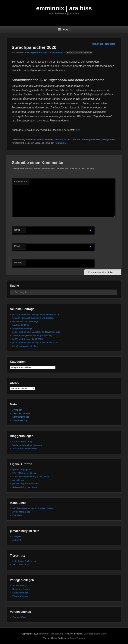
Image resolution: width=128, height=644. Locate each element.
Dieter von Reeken (21, 589)
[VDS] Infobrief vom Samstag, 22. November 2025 (36, 332)
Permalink (60, 143)
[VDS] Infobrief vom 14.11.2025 (27, 339)
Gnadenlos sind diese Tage (25, 321)
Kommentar (20, 182)
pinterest (16, 540)
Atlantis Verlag (19, 586)
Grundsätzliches (62, 139)
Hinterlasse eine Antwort (79, 52)
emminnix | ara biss (64, 8)
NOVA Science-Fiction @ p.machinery (31, 477)
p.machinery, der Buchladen (26, 484)
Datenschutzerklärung (95, 634)
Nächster (112, 44)
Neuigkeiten (108, 139)
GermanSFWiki (20, 617)
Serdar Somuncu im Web (24, 449)
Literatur (76, 139)
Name (17, 230)
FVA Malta (17, 515)
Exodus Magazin (20, 593)
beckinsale (58, 52)
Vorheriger (96, 44)
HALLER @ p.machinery (24, 473)
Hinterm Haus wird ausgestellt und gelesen (33, 318)
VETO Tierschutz (20, 565)
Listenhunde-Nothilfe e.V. (24, 561)
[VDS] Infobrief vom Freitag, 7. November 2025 (35, 343)
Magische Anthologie (22, 328)
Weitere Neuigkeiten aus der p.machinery (32, 335)
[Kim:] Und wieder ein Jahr (25, 346)
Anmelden (17, 410)
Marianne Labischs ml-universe (27, 445)
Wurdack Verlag (20, 596)
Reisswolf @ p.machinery (25, 487)
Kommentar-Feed (21, 417)
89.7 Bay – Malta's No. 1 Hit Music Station (32, 508)
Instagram (17, 536)
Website (18, 263)
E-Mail (17, 246)
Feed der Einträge (21, 413)
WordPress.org (19, 420)
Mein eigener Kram (91, 139)
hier (78, 130)
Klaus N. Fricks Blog (22, 442)
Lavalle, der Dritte (21, 325)
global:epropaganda (22, 470)
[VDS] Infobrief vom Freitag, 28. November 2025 (35, 314)
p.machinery (18, 480)
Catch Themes (77, 638)
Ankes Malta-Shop (21, 512)
